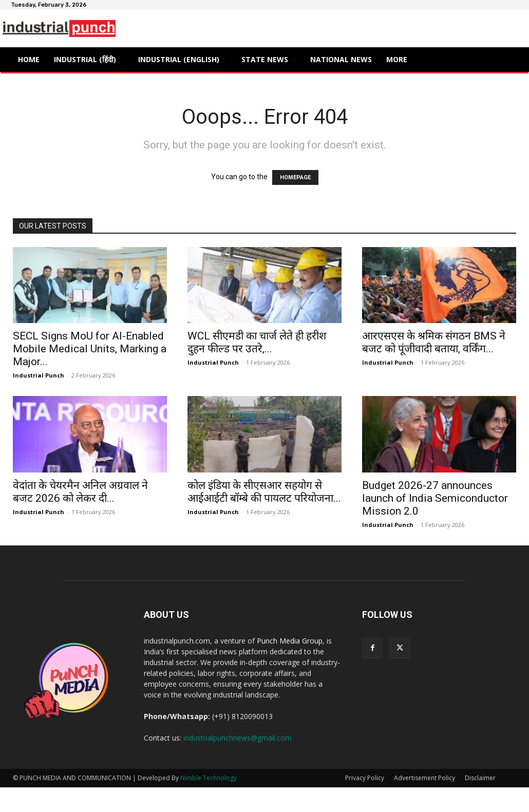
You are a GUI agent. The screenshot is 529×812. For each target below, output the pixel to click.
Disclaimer (480, 778)
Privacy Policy (365, 778)
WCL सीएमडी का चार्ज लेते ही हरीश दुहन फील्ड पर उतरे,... (257, 342)
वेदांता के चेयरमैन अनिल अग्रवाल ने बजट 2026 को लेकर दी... (80, 492)
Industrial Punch (39, 375)
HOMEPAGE (295, 177)
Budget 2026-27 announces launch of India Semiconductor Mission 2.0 (435, 498)
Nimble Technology (209, 778)
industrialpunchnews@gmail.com (238, 738)
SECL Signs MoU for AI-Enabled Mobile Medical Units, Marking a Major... (90, 349)
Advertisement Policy (424, 778)
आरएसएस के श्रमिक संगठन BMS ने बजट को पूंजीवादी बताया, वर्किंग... (434, 342)
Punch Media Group (290, 641)
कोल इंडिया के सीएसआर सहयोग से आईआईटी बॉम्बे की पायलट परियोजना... (264, 492)
